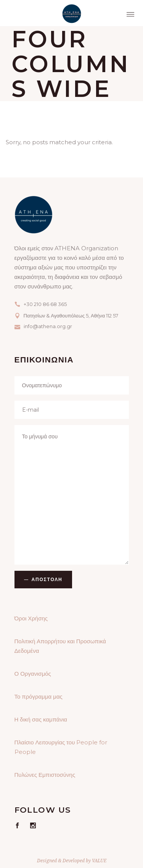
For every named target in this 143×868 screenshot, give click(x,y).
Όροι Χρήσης (31, 618)
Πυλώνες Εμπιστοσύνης (45, 775)
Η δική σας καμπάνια (41, 719)
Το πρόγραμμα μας (39, 696)
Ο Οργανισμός (33, 674)
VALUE (99, 861)
